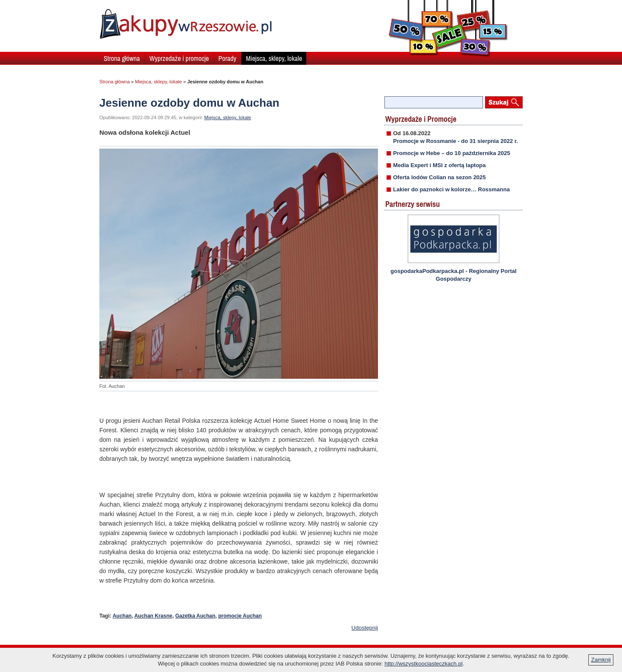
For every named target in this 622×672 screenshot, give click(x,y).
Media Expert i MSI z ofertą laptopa (440, 165)
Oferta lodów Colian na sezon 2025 (440, 177)
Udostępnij (365, 628)
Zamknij (601, 660)
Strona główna (122, 58)
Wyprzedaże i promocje (179, 58)
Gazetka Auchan (195, 616)
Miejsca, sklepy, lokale (274, 58)
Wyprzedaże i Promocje (421, 119)
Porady (228, 58)
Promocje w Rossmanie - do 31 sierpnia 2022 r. (455, 141)
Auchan (122, 616)
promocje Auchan (240, 616)
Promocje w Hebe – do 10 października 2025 (452, 153)
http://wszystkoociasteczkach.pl (424, 664)
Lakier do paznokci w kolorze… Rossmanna (451, 189)
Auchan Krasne (153, 616)
